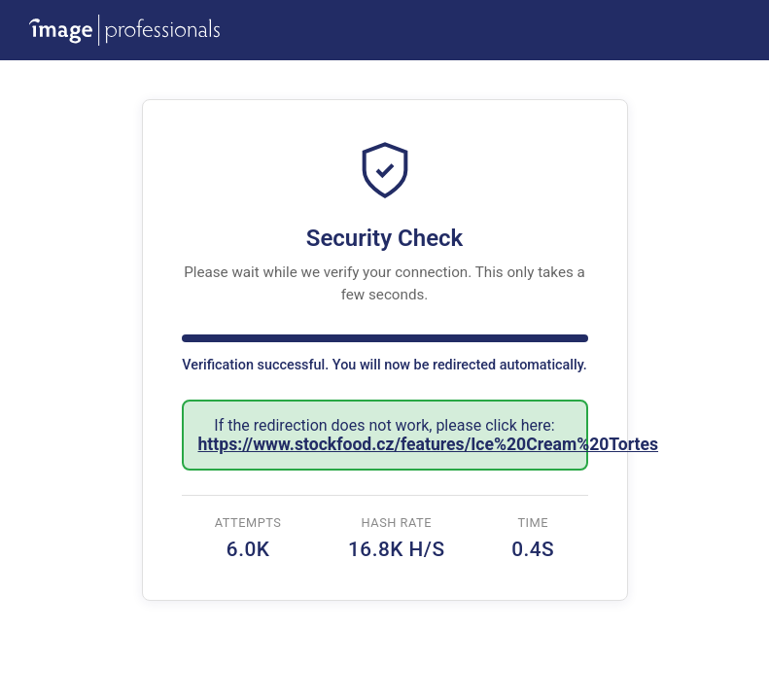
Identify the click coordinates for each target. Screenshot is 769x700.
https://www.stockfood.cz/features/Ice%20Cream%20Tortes (429, 444)
